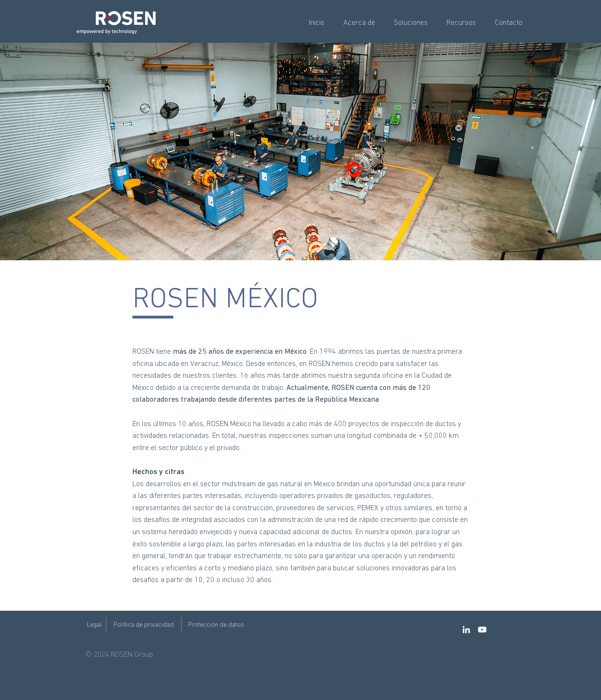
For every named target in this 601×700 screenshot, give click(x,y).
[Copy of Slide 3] (300, 237)
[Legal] (94, 625)
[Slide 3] (292, 237)
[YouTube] (482, 630)
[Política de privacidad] (144, 625)
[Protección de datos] (216, 625)
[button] (359, 23)
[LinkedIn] (466, 630)
